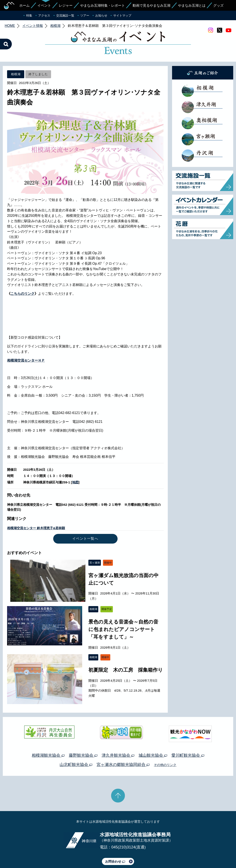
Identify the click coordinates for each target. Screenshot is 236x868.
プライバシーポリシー (79, 853)
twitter (219, 30)
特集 (29, 15)
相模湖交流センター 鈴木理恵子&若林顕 (36, 508)
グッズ (218, 5)
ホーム (24, 5)
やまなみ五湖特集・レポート (103, 5)
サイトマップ (122, 15)
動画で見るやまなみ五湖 (151, 5)
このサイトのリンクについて (116, 853)
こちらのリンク (23, 273)
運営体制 (55, 853)
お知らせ (101, 15)
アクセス (44, 15)
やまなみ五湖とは (192, 5)
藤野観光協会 (83, 735)
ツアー (85, 15)
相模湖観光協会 (48, 735)
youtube (228, 30)
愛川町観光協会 (188, 735)
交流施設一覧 (65, 15)
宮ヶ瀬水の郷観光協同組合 (123, 744)
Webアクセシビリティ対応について (163, 853)
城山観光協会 (153, 735)
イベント (44, 5)
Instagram (210, 30)
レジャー (66, 5)
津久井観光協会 (118, 735)
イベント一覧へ (85, 518)
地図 (75, 462)
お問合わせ (115, 841)
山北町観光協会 (76, 744)
